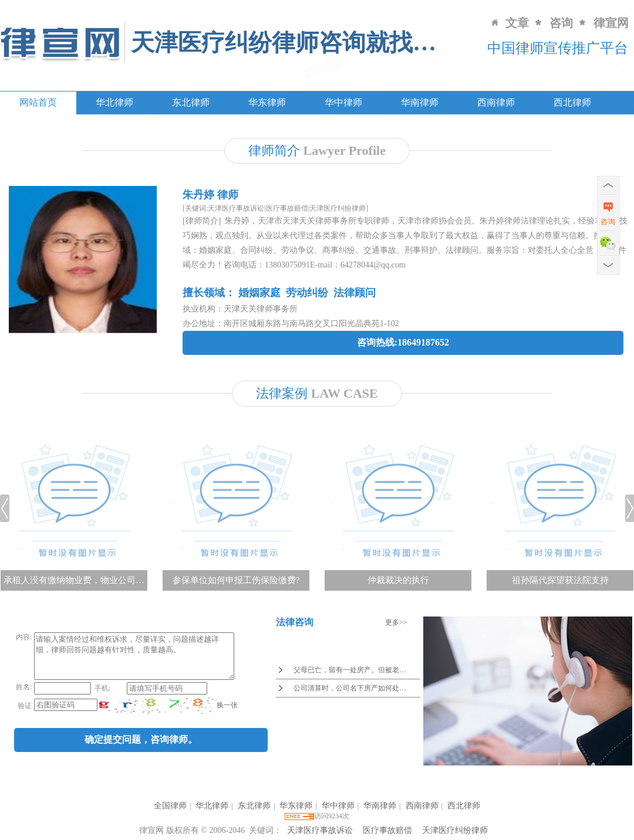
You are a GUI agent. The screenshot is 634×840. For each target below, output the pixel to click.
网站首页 (38, 102)
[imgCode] (157, 714)
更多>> (396, 622)
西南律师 (496, 102)
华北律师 (114, 102)
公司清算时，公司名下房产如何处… (350, 688)
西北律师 (572, 102)
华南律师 (420, 102)
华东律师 (267, 102)
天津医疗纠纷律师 (455, 830)
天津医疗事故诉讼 (320, 830)
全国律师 (170, 806)
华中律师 (343, 102)
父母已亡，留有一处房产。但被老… (350, 670)
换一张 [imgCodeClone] (226, 714)
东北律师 (191, 102)
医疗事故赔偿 (387, 830)
